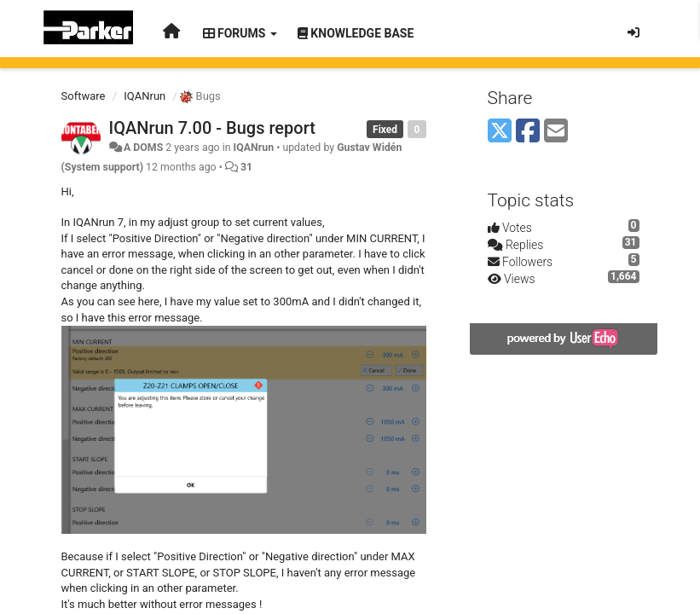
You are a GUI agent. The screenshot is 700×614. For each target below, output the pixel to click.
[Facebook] (528, 132)
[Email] (556, 132)
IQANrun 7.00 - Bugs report (212, 128)
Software (84, 96)
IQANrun (145, 96)
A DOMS (143, 148)
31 (246, 167)
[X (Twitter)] (500, 132)
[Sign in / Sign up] (633, 32)
